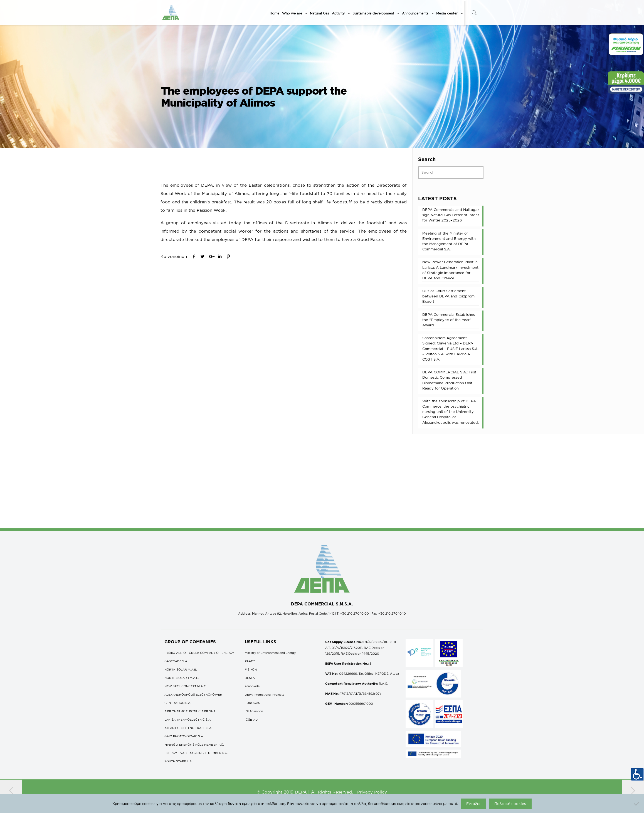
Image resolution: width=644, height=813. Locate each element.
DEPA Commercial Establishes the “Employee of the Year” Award (449, 320)
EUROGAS (252, 703)
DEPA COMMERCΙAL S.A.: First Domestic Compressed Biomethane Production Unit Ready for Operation (449, 380)
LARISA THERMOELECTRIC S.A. (188, 720)
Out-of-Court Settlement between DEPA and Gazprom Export (448, 296)
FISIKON (251, 669)
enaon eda (252, 686)
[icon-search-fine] (474, 13)
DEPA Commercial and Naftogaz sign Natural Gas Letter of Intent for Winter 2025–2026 (451, 215)
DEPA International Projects (264, 694)
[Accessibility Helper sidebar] (637, 774)
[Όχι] (637, 804)
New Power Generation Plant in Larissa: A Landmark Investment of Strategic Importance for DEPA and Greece (450, 270)
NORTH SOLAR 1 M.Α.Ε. (182, 678)
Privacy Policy (372, 792)
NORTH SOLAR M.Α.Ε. (181, 669)
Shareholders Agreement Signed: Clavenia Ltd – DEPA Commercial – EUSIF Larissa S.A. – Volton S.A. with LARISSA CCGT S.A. (450, 348)
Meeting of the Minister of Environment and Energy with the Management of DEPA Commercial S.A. (449, 241)
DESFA (250, 678)
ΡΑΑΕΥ (250, 661)
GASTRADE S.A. (176, 661)
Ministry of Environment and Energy (270, 653)
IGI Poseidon (254, 711)
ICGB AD (251, 720)
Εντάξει (473, 804)
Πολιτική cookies (510, 804)
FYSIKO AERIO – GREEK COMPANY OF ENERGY (199, 653)
